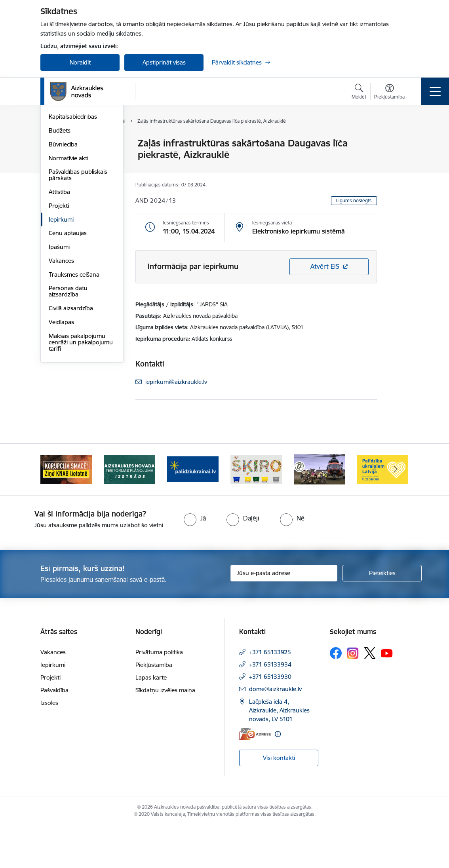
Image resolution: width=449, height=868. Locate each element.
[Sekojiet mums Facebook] (336, 695)
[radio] (195, 560)
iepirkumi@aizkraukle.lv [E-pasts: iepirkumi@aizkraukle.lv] (176, 382)
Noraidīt (80, 62)
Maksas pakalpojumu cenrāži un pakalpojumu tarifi (81, 437)
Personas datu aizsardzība (68, 386)
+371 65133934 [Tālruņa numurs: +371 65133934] (270, 706)
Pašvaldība (54, 732)
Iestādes (60, 198)
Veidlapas (61, 417)
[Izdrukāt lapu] (398, 140)
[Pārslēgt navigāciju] (435, 91)
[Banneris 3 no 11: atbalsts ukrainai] (193, 510)
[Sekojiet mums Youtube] (387, 695)
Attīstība (59, 286)
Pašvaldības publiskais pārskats (78, 270)
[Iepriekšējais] (53, 511)
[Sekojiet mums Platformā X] (370, 695)
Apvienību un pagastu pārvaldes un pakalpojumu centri (78, 178)
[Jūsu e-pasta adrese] (284, 615)
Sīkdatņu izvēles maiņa (165, 732)
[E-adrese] (255, 776)
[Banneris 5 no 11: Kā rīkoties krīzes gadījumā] (320, 510)
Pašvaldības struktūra (77, 157)
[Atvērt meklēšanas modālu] (359, 93)
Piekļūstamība (154, 707)
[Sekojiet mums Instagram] (353, 695)
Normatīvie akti (68, 253)
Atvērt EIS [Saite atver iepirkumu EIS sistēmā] (325, 266)
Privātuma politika (159, 694)
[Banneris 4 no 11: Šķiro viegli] (256, 510)
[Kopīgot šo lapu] (398, 160)
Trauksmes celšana (74, 369)
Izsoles (49, 745)
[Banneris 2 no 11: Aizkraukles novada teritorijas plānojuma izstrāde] (129, 510)
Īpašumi (59, 341)
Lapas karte (151, 719)
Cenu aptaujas (68, 328)
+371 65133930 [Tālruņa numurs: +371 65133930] (270, 719)
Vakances (61, 355)
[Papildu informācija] (278, 776)
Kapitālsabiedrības (73, 212)
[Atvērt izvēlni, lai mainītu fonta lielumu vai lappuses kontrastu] (389, 93)
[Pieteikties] (382, 615)
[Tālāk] (396, 511)
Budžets (60, 225)
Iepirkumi (61, 314)
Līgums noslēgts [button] (354, 200)
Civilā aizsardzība (71, 403)
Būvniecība (63, 239)
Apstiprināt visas (164, 62)
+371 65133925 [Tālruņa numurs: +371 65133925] (270, 694)
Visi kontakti (279, 799)
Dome (57, 144)
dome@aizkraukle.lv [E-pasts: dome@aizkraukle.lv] (275, 731)
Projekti (59, 300)
